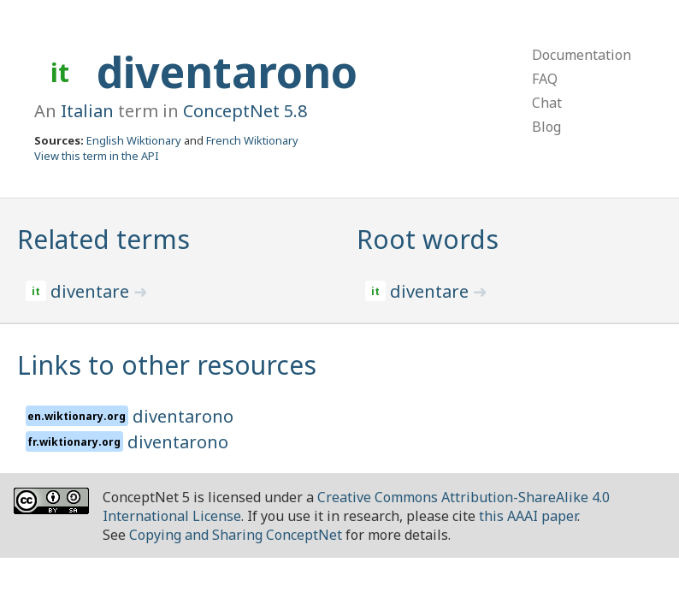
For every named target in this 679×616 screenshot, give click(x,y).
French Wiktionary (252, 140)
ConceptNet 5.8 (245, 111)
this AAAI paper (528, 516)
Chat (547, 103)
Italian (87, 111)
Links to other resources (167, 365)
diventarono (227, 72)
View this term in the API (97, 156)
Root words (428, 239)
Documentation (582, 55)
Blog (546, 127)
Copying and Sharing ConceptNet (236, 535)
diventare (92, 291)
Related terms (103, 239)
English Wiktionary (134, 140)
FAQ (545, 79)
